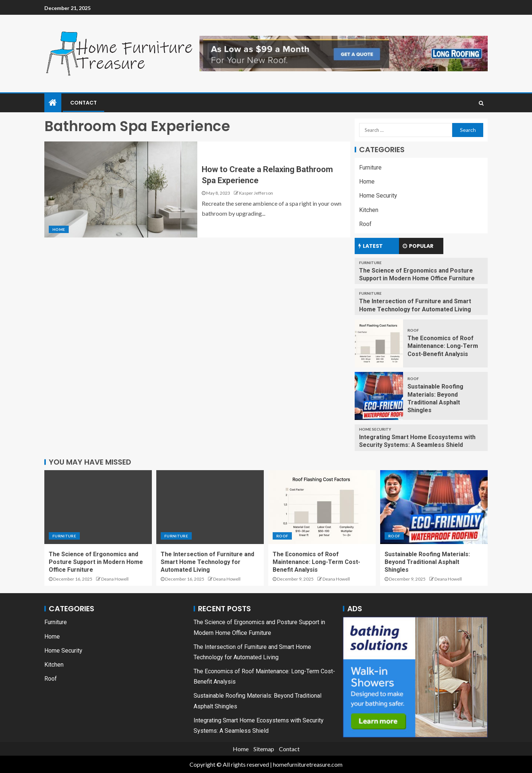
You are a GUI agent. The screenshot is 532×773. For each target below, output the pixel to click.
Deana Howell (115, 579)
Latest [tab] (371, 246)
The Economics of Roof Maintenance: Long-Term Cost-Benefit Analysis (443, 346)
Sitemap (264, 749)
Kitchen (369, 210)
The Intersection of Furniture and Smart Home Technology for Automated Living (207, 562)
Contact (83, 103)
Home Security (378, 196)
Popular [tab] (418, 246)
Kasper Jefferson (256, 193)
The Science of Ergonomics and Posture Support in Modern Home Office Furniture (96, 562)
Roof (365, 224)
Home (59, 229)
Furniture (370, 167)
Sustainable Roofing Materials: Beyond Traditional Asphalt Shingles (427, 562)
